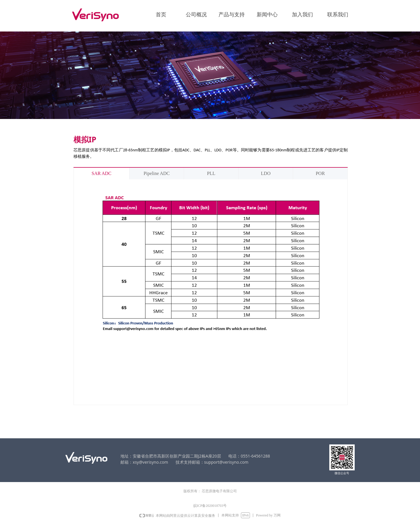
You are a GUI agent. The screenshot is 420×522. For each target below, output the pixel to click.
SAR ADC (101, 173)
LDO (266, 173)
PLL (211, 173)
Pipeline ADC (156, 173)
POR (320, 173)
